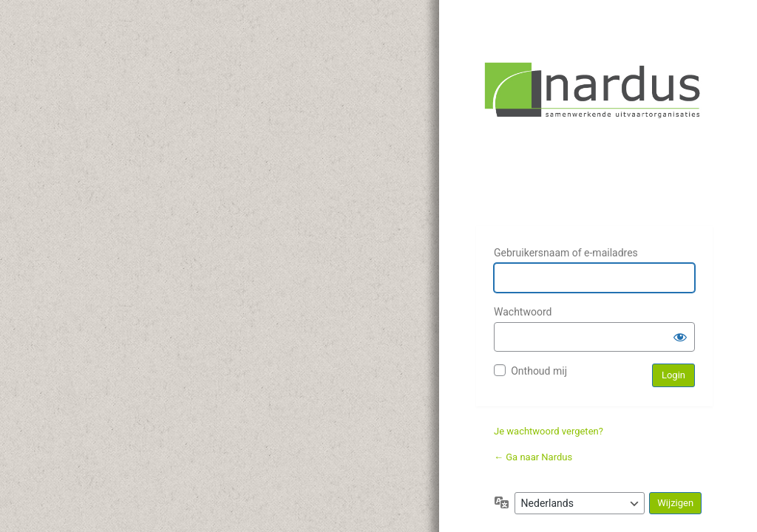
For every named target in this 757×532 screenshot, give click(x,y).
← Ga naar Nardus (533, 457)
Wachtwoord (523, 312)
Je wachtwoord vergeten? (549, 431)
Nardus (594, 134)
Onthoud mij (539, 371)
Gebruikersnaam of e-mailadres (566, 253)
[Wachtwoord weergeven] (680, 337)
